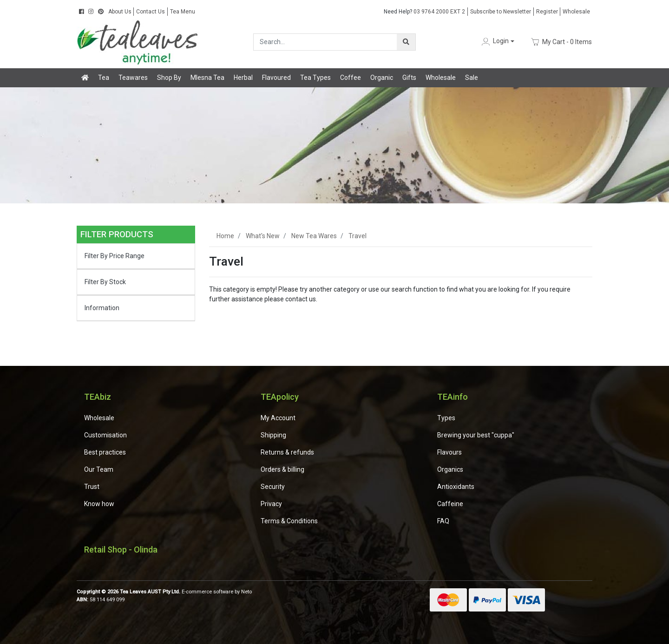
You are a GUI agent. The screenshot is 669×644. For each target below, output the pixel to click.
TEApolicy (280, 397)
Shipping (273, 435)
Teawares (133, 78)
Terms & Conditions (289, 521)
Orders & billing (282, 469)
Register (547, 12)
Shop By (169, 78)
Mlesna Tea (207, 78)
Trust (92, 487)
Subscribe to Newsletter (501, 12)
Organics (450, 469)
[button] (497, 42)
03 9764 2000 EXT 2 (424, 12)
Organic (382, 78)
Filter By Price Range (115, 256)
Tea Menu (183, 12)
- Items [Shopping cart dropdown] (561, 42)
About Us (120, 12)
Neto (246, 592)
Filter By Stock (105, 282)
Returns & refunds (287, 452)
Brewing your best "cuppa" (476, 435)
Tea (104, 78)
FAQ (443, 521)
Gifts (409, 78)
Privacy (271, 504)
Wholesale (576, 12)
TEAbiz (98, 397)
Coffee (351, 78)
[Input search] (325, 42)
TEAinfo (453, 397)
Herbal (243, 78)
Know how (99, 504)
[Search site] (406, 42)
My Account (278, 418)
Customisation (105, 435)
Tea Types (315, 78)
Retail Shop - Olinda (121, 550)
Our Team (99, 469)
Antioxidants (456, 487)
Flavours (449, 452)
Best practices (105, 452)
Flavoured (276, 78)
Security (273, 487)
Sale (472, 78)
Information (102, 308)
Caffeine (450, 504)
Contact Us (151, 12)
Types (446, 418)
